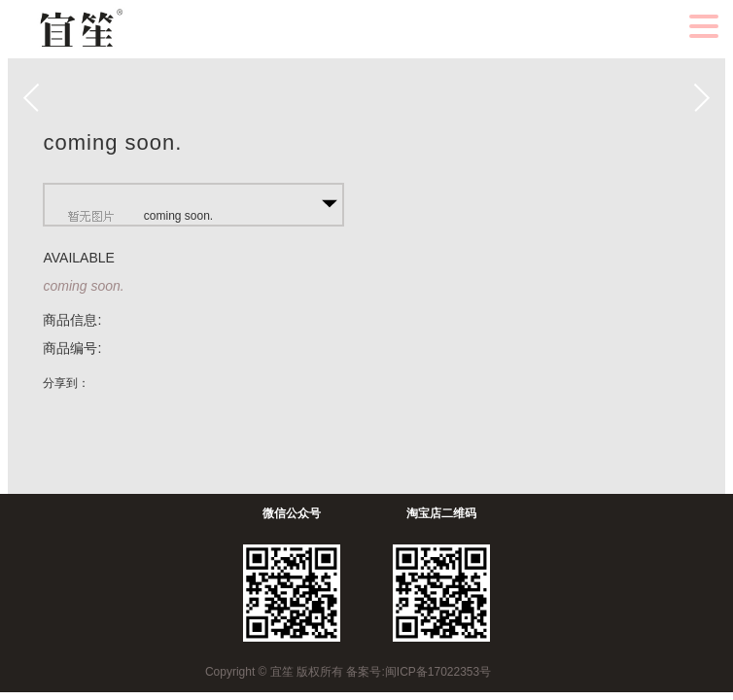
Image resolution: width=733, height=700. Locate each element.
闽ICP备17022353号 (438, 672)
